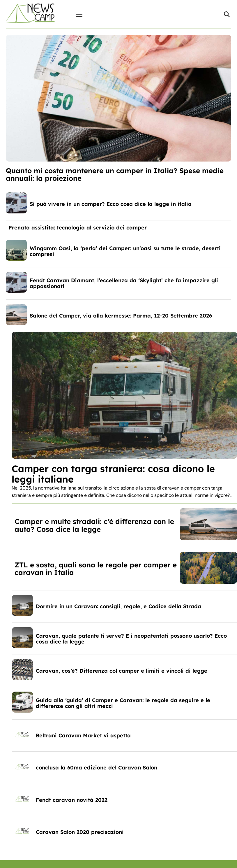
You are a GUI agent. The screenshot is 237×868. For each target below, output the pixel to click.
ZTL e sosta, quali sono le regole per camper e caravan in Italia (96, 569)
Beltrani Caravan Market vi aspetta (83, 735)
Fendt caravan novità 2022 (72, 800)
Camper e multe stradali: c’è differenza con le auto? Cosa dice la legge (94, 525)
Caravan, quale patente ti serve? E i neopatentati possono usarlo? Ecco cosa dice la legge (131, 639)
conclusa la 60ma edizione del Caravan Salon (97, 768)
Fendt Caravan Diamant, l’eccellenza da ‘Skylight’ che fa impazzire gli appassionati (124, 283)
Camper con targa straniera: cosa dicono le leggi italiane (113, 474)
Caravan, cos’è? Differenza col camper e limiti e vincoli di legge (122, 671)
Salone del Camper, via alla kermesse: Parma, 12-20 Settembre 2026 (121, 316)
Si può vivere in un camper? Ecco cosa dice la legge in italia (111, 204)
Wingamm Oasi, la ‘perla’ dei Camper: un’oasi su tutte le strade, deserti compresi (125, 251)
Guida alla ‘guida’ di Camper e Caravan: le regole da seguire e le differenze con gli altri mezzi (123, 703)
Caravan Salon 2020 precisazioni (80, 832)
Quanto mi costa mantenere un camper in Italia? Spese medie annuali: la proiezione (115, 174)
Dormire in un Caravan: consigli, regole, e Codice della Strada (118, 606)
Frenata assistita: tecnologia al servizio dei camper (78, 228)
